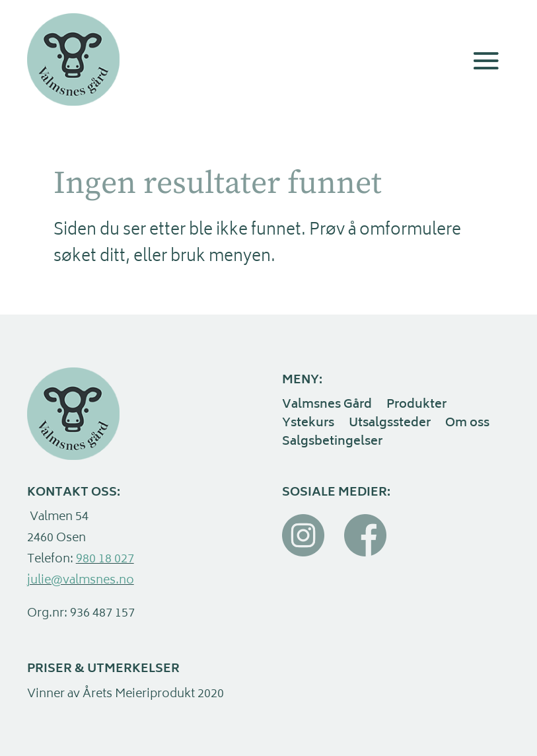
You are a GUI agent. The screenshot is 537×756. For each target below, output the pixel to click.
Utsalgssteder (390, 425)
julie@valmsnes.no (81, 581)
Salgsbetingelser (332, 443)
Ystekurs (308, 425)
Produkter (416, 406)
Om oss (467, 425)
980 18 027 (105, 560)
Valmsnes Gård (327, 406)
